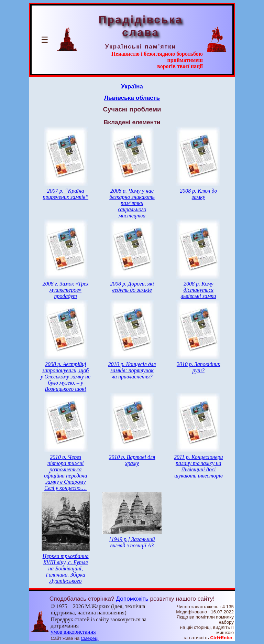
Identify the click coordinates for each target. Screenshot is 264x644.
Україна (132, 86)
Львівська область (132, 98)
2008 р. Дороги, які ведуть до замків (132, 287)
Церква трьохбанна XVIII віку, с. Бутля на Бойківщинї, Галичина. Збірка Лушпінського (66, 568)
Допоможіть (132, 599)
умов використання (73, 632)
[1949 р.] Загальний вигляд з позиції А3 (132, 542)
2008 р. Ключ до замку (198, 194)
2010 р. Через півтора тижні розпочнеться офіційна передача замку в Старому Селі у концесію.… (66, 473)
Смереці (90, 638)
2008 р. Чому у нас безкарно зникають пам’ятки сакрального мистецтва (132, 203)
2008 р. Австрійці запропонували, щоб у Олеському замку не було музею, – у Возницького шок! (65, 377)
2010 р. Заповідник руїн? (199, 367)
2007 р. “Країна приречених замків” (65, 194)
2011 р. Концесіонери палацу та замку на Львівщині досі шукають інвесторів (199, 466)
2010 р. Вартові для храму (132, 460)
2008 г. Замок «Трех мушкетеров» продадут (66, 290)
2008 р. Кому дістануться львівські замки (199, 290)
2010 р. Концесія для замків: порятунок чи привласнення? (132, 370)
